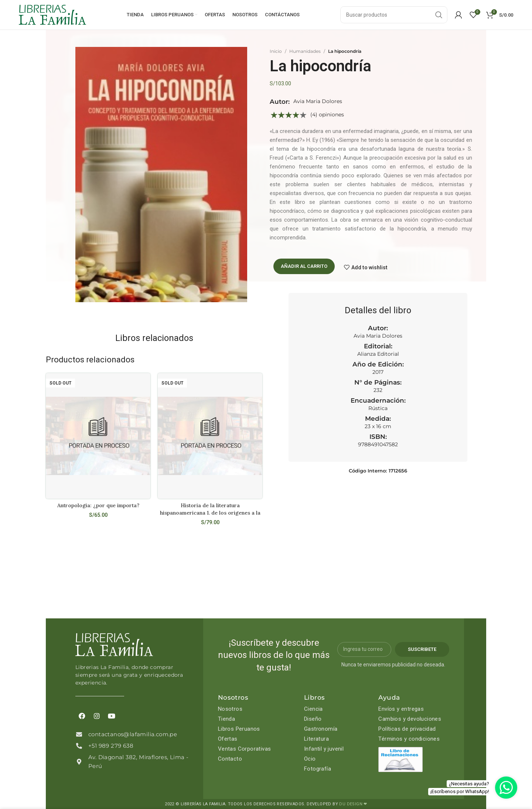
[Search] (394, 15)
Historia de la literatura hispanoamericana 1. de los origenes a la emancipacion (210, 513)
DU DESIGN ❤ (353, 804)
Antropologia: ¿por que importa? (98, 505)
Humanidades (305, 51)
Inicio (276, 51)
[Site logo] (52, 14)
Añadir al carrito (304, 266)
